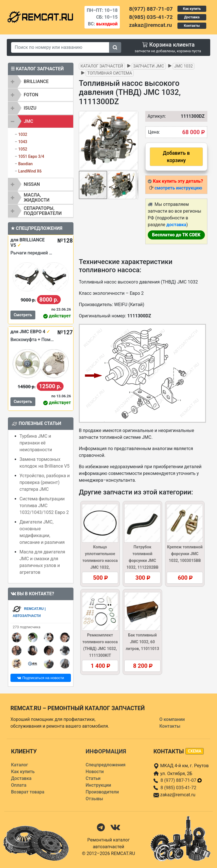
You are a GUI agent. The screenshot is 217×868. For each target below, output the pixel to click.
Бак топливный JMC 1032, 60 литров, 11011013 (142, 642)
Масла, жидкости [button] (37, 198)
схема (195, 751)
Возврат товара (28, 792)
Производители (102, 792)
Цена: (154, 132)
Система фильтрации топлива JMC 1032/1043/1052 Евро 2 (44, 506)
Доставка (192, 17)
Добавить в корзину (176, 157)
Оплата (19, 785)
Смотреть (23, 315)
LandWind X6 (30, 171)
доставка (176, 225)
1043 (23, 142)
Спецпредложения (106, 765)
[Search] (60, 47)
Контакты (192, 26)
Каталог (19, 765)
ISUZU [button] (30, 108)
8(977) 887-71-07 (151, 9)
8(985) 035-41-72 (151, 17)
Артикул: (154, 116)
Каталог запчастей (102, 66)
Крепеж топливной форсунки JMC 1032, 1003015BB (185, 554)
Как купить (192, 9)
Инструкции (98, 785)
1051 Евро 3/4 (31, 156)
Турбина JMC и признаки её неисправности (36, 443)
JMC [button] (28, 121)
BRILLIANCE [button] (36, 81)
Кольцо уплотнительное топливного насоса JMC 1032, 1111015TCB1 (100, 561)
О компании (172, 719)
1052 (23, 149)
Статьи (93, 778)
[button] (133, 141)
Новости (95, 772)
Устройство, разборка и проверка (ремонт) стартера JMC (45, 482)
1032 (23, 134)
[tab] (41, 82)
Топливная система (110, 73)
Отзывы (94, 799)
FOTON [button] (31, 95)
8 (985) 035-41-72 (178, 788)
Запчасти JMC (149, 66)
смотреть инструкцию (178, 188)
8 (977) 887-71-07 (181, 780)
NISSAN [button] (32, 184)
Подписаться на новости (41, 678)
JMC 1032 (184, 66)
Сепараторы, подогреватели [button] (43, 211)
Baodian (25, 164)
